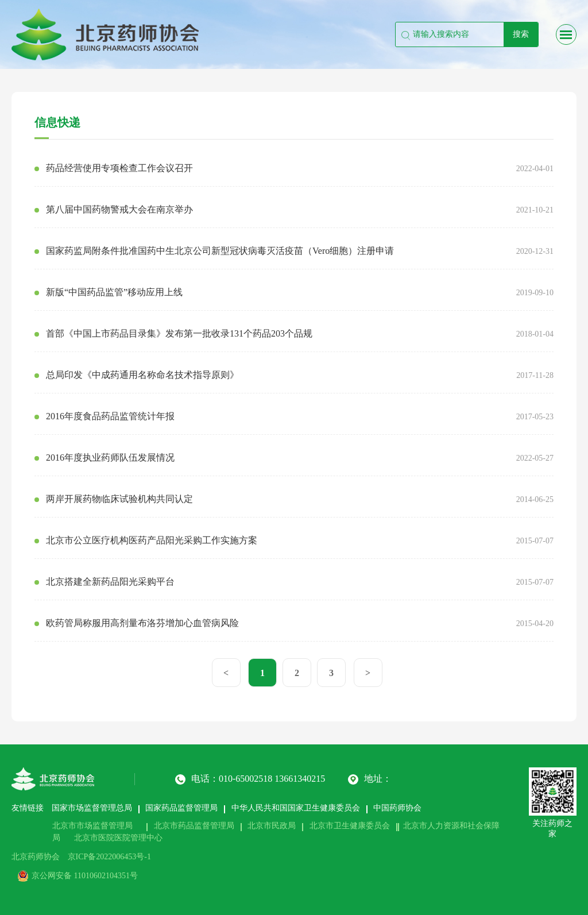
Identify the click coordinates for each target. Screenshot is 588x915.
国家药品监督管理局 (181, 808)
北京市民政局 (272, 826)
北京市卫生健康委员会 (350, 826)
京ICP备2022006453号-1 (109, 857)
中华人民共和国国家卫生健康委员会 (296, 808)
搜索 (521, 34)
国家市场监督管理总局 (92, 808)
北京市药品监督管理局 (194, 826)
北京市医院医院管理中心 (118, 838)
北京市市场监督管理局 (92, 826)
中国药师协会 (397, 808)
